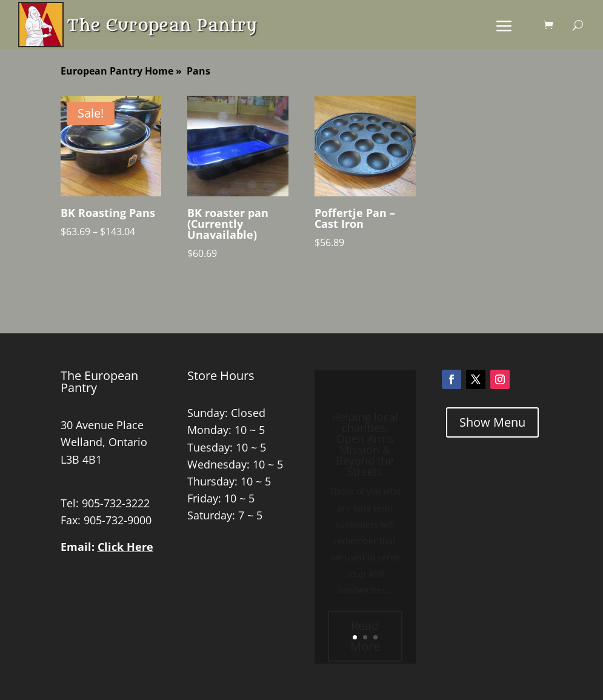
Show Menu (492, 422)
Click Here (125, 547)
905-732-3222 (116, 503)
